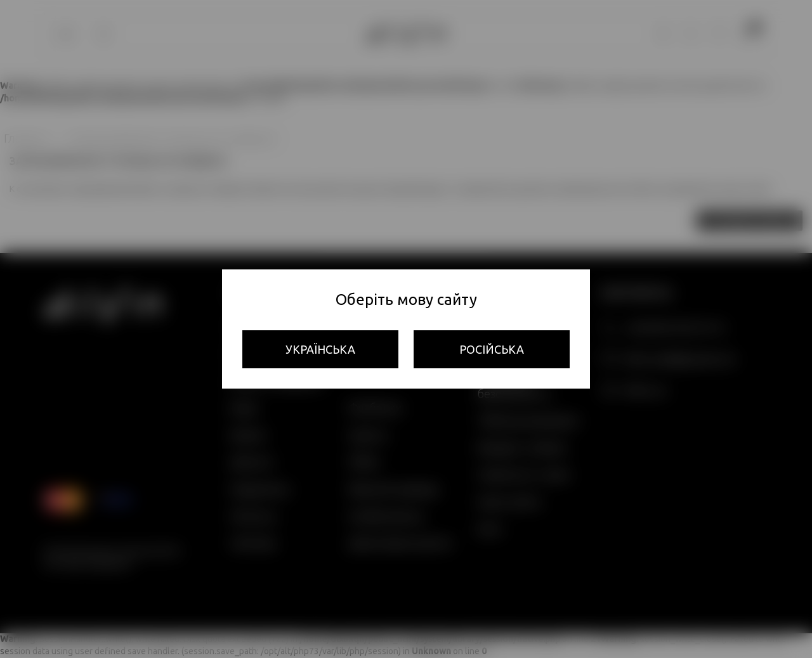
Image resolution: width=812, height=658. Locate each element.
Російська (492, 349)
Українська (320, 349)
